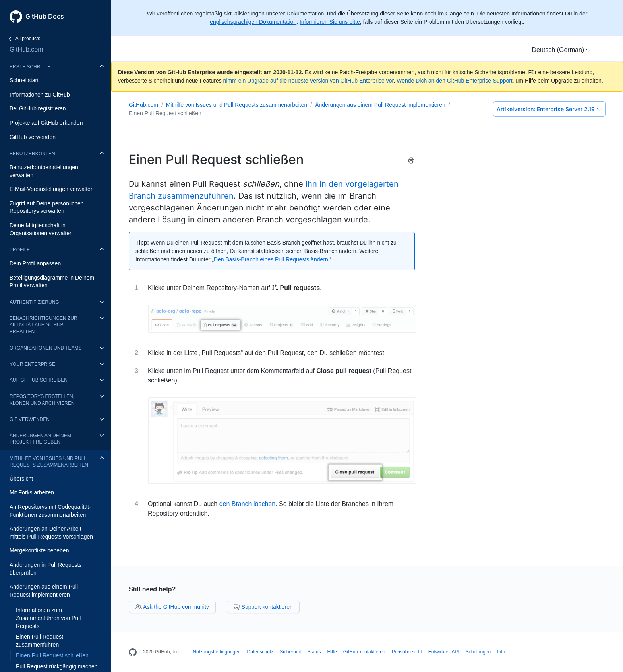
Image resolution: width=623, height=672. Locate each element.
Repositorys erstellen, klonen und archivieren (42, 400)
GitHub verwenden (33, 137)
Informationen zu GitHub (40, 95)
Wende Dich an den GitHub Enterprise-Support (455, 81)
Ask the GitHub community (172, 607)
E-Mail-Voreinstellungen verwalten (52, 189)
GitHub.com (26, 49)
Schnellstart (24, 80)
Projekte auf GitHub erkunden (46, 123)
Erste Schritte (30, 67)
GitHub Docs (45, 16)
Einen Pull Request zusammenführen (40, 641)
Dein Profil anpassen (35, 263)
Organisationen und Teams (46, 348)
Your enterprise (32, 364)
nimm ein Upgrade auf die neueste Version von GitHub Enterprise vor (309, 81)
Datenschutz (260, 652)
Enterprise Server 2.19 (549, 109)
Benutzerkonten (32, 154)
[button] (562, 50)
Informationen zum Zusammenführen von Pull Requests (48, 618)
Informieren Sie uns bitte (330, 22)
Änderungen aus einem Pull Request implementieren (44, 591)
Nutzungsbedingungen (217, 652)
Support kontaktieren (263, 607)
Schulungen (478, 652)
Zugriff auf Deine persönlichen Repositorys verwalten (47, 207)
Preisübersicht (407, 652)
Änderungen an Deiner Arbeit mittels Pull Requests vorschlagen (51, 533)
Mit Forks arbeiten (32, 492)
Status (314, 652)
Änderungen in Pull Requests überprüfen (45, 569)
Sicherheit (290, 652)
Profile (20, 250)
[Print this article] (411, 162)
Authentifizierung (34, 302)
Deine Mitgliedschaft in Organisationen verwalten (41, 229)
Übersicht (21, 479)
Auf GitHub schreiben (39, 380)
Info (501, 652)
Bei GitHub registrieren (38, 108)
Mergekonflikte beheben (39, 550)
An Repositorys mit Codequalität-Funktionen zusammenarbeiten (50, 511)
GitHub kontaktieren (364, 652)
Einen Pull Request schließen (52, 655)
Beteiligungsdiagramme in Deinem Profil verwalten (52, 282)
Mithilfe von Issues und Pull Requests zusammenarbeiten (49, 462)
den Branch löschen (247, 504)
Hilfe (332, 652)
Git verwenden (30, 419)
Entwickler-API (444, 652)
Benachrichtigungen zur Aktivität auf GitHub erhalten (44, 325)
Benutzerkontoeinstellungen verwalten (44, 171)
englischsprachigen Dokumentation (253, 22)
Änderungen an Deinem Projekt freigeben (40, 439)
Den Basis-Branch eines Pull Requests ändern (271, 259)
